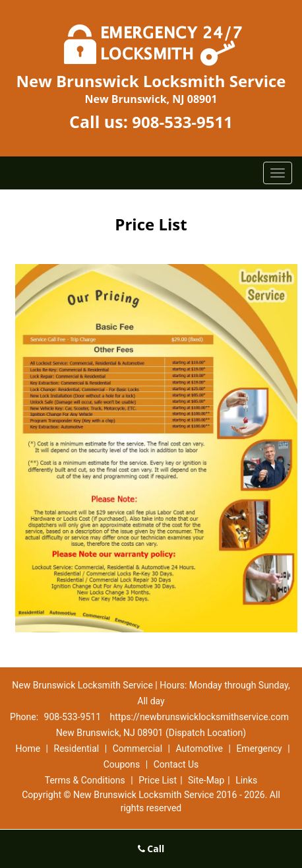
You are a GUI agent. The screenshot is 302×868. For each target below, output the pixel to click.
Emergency (259, 749)
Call (151, 849)
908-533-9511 (182, 122)
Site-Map (206, 780)
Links (246, 780)
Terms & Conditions (85, 780)
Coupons (122, 764)
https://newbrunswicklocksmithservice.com (199, 717)
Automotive (199, 749)
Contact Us (176, 764)
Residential (77, 749)
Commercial (137, 749)
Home (28, 749)
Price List (158, 780)
